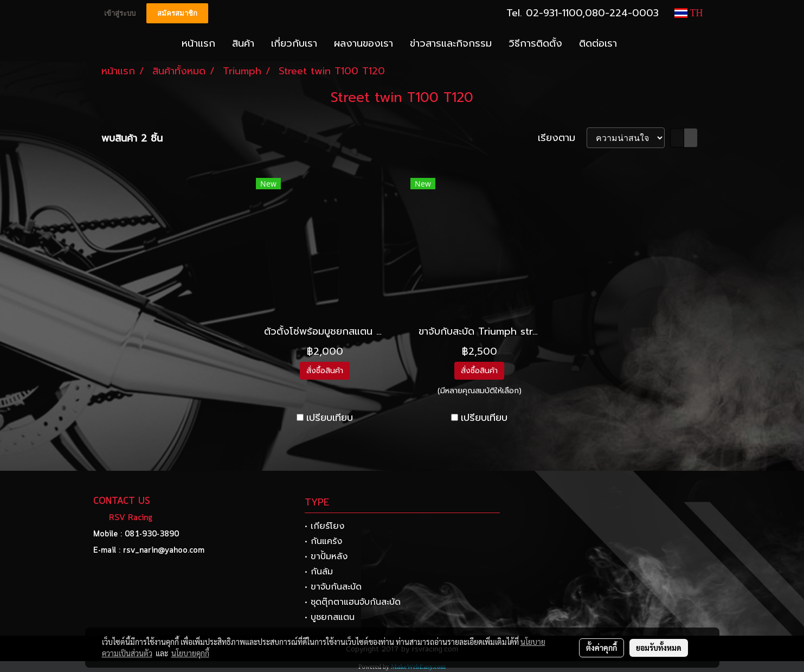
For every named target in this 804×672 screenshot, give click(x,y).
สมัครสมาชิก (177, 13)
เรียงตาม (562, 138)
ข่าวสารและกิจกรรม (451, 43)
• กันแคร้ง (323, 541)
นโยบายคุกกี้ (190, 653)
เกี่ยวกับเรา (294, 43)
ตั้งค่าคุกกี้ (602, 648)
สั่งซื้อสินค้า (325, 371)
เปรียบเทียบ (330, 418)
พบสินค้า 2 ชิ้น (132, 139)
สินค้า (243, 43)
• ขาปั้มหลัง (326, 556)
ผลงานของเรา (364, 43)
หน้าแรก (198, 43)
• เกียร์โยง (324, 526)
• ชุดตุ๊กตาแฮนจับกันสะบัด (353, 602)
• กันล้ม (319, 572)
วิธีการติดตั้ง (535, 43)
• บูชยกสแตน (330, 617)
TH (689, 13)
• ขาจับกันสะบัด (333, 587)
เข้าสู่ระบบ (120, 13)
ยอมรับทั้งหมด (659, 648)
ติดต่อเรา (598, 43)
